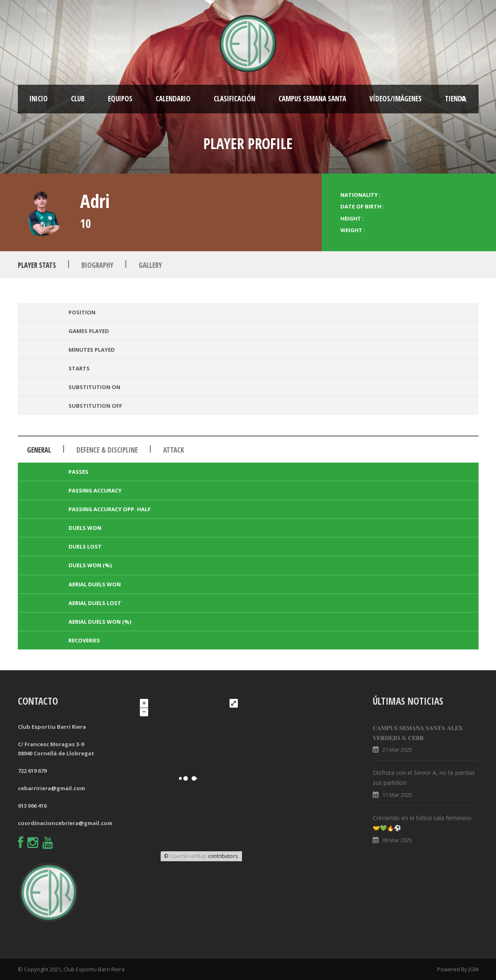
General (39, 450)
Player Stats (37, 265)
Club (78, 99)
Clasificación (235, 99)
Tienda (455, 99)
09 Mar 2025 (397, 840)
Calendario (173, 99)
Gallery (150, 265)
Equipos (120, 99)
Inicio (39, 99)
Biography (97, 265)
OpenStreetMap (188, 856)
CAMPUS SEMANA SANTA (312, 99)
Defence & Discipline (107, 450)
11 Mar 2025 (397, 795)
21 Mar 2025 (397, 750)
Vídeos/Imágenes (396, 99)
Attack (174, 450)
